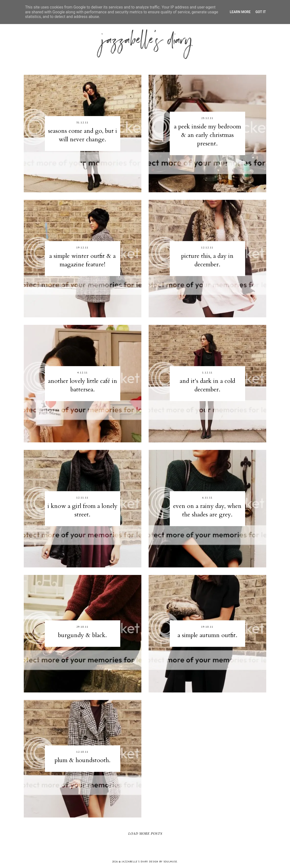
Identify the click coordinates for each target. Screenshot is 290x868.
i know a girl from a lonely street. (82, 510)
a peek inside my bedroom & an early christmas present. (207, 135)
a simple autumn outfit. (207, 635)
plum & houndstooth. (83, 760)
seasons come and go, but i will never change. (83, 135)
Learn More (240, 12)
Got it (261, 12)
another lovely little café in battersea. (83, 385)
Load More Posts (145, 833)
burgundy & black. (82, 635)
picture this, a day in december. (207, 260)
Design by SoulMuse (163, 862)
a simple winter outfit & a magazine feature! (82, 260)
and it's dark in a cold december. (207, 385)
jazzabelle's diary (135, 862)
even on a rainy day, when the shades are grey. (207, 510)
